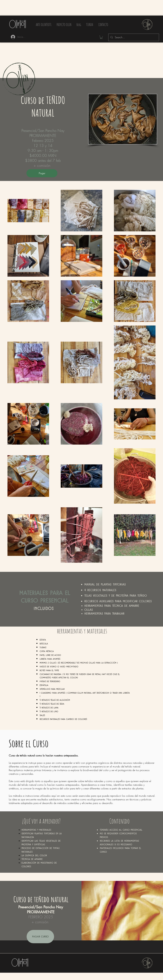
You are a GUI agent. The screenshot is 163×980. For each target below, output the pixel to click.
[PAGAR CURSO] (40, 937)
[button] (101, 37)
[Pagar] (42, 173)
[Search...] (133, 37)
